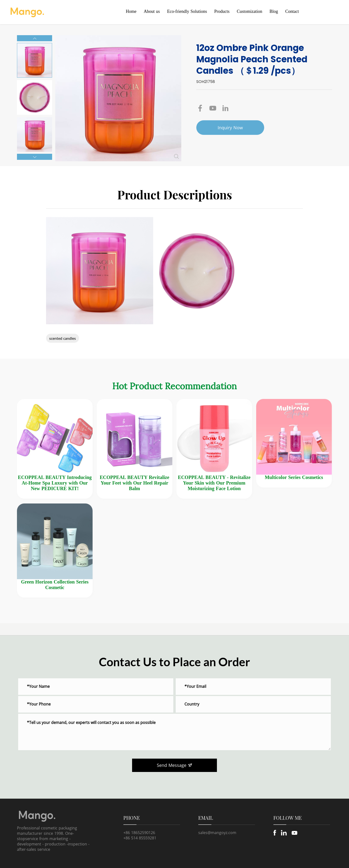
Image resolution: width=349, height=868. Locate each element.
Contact (292, 11)
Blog (274, 11)
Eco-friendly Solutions (187, 11)
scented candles (63, 338)
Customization (250, 11)
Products (222, 11)
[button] (35, 38)
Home (131, 11)
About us (152, 11)
